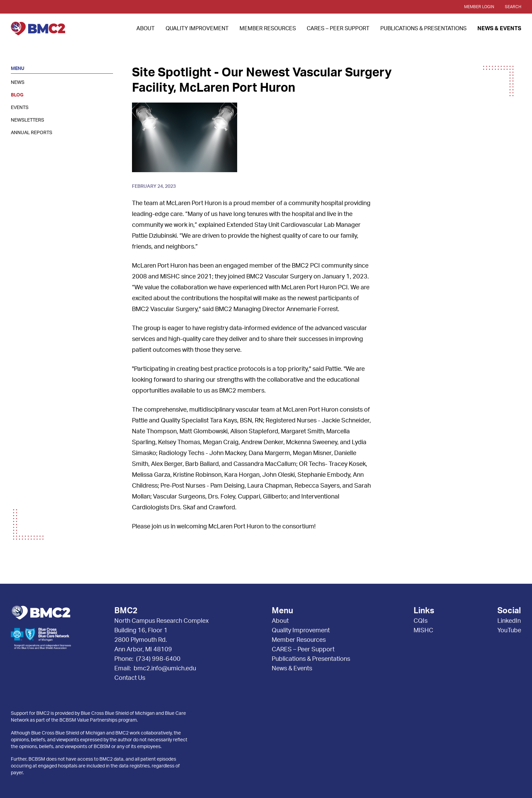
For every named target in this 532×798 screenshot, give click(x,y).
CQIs (421, 621)
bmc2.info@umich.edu (165, 669)
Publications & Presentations (423, 29)
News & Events (499, 29)
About (146, 29)
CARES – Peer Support (338, 29)
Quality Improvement (197, 29)
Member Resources (268, 29)
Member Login (479, 7)
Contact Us (130, 678)
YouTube (509, 631)
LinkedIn (509, 621)
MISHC (423, 631)
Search (513, 7)
